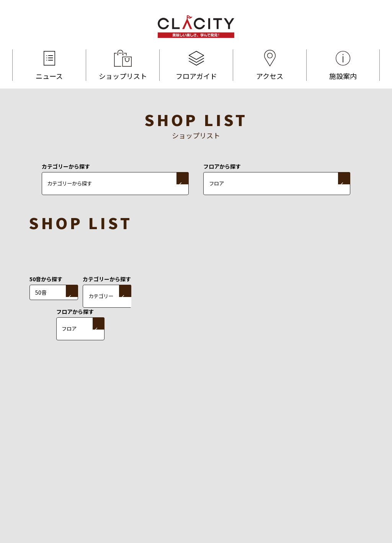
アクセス (270, 65)
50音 (41, 292)
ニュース (49, 65)
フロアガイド (196, 65)
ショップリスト (123, 65)
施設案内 (343, 65)
